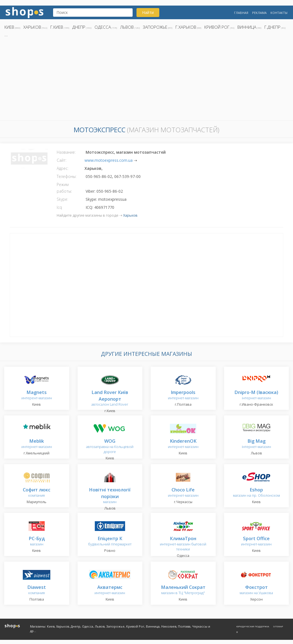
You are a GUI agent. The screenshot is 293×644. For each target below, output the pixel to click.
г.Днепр (272, 27)
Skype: (62, 199)
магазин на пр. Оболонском (256, 493)
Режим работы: (64, 188)
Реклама (259, 13)
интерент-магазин (37, 395)
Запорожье (155, 27)
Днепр (79, 27)
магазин (110, 496)
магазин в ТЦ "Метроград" (183, 590)
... (6, 35)
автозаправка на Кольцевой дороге (110, 446)
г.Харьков (186, 27)
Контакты (279, 13)
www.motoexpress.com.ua (109, 160)
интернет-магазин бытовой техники (183, 544)
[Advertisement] (146, 80)
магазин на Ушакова (256, 590)
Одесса (103, 27)
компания (37, 493)
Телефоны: (67, 176)
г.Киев (57, 27)
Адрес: (63, 168)
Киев (9, 27)
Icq (59, 207)
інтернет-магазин (256, 395)
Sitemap (278, 626)
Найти (148, 12)
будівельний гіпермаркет (110, 541)
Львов (127, 27)
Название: (66, 152)
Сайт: (62, 160)
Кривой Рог (217, 27)
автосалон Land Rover (110, 399)
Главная (241, 13)
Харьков (32, 27)
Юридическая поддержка (253, 626)
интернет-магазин (183, 395)
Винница (247, 27)
